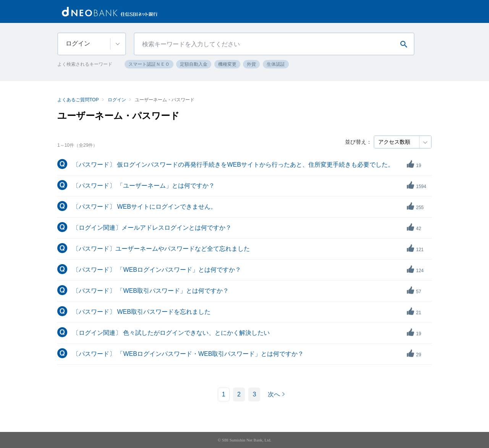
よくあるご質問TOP (78, 100)
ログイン (117, 100)
